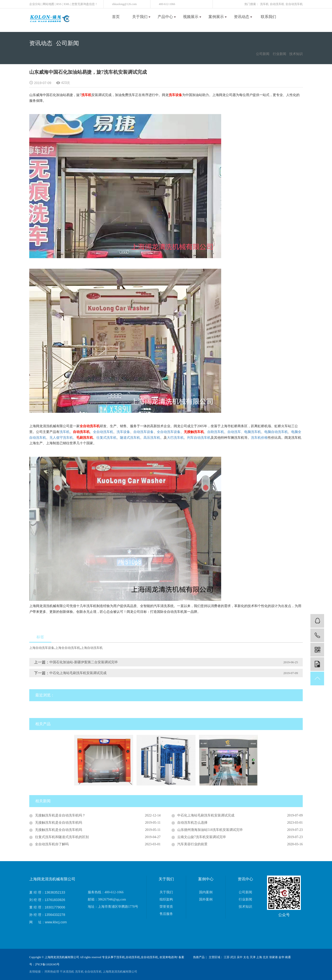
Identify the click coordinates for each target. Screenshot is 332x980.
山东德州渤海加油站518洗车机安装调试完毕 (210, 830)
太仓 (246, 957)
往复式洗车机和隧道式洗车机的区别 (62, 837)
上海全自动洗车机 (68, 648)
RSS (59, 4)
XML (67, 4)
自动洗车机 (277, 4)
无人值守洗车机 (61, 438)
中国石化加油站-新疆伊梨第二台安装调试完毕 (84, 662)
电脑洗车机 (253, 432)
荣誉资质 (166, 907)
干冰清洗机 (67, 972)
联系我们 (268, 17)
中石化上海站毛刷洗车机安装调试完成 (78, 673)
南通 (288, 957)
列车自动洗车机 (199, 438)
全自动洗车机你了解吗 (52, 844)
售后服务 (166, 914)
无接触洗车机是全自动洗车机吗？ (60, 815)
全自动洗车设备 (169, 432)
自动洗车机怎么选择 (192, 823)
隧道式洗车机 (130, 438)
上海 (259, 957)
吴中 (240, 957)
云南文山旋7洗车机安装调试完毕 (202, 837)
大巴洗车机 (175, 438)
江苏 (227, 957)
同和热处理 (52, 972)
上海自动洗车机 (92, 648)
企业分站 (35, 4)
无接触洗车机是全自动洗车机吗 (59, 823)
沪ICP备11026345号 (47, 964)
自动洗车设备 (143, 432)
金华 (281, 957)
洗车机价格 (259, 438)
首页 (116, 17)
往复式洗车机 (107, 438)
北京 (266, 957)
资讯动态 (243, 17)
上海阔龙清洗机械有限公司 (120, 972)
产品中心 (167, 17)
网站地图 (48, 4)
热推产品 (199, 957)
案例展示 (218, 17)
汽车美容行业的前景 (192, 844)
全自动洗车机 (294, 4)
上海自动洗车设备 (42, 648)
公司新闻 (67, 43)
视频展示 (192, 17)
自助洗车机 (216, 432)
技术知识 (296, 54)
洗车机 (264, 4)
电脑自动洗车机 (276, 432)
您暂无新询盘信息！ (85, 4)
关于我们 (141, 17)
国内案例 (206, 892)
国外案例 (206, 899)
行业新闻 (279, 54)
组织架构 (166, 899)
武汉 (233, 957)
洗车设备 (123, 432)
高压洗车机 (152, 438)
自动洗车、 (236, 432)
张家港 (273, 957)
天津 (253, 957)
